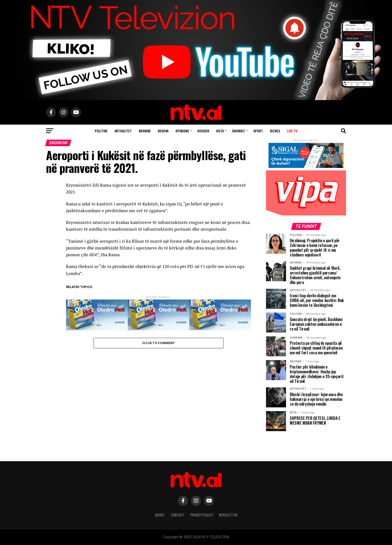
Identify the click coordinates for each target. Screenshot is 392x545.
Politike (101, 131)
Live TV (292, 131)
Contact (177, 515)
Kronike (145, 131)
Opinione (182, 131)
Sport (258, 131)
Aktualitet (123, 131)
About (160, 515)
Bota (220, 131)
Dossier (203, 131)
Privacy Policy (202, 515)
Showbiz (238, 131)
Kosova (163, 131)
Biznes (275, 131)
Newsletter (228, 515)
